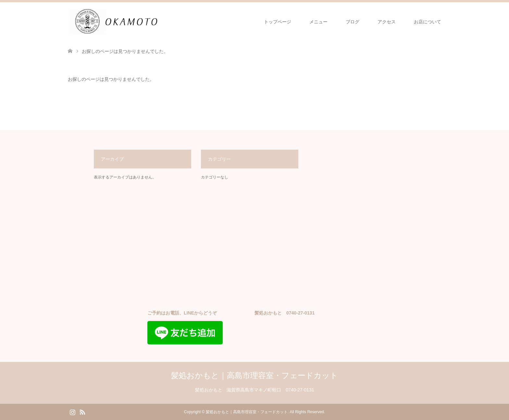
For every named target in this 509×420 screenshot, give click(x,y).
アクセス (387, 22)
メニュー (318, 22)
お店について (428, 22)
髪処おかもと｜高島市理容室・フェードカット (255, 375)
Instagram (72, 412)
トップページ (278, 22)
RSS (82, 412)
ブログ (353, 22)
